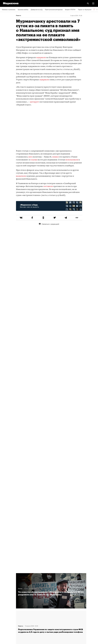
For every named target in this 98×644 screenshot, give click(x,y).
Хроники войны (23, 9)
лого (30, 157)
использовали (72, 160)
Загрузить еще (51, 495)
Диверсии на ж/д (37, 9)
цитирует (34, 102)
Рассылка (5, 606)
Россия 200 (6, 617)
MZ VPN (5, 611)
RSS (4, 600)
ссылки (34, 160)
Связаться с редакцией (49, 224)
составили (48, 186)
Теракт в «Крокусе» (85, 9)
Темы (4, 594)
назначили (21, 176)
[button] (93, 3)
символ (55, 157)
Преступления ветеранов (54, 9)
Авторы (5, 588)
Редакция (5, 576)
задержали (41, 58)
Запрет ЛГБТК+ (70, 9)
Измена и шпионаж (9, 9)
